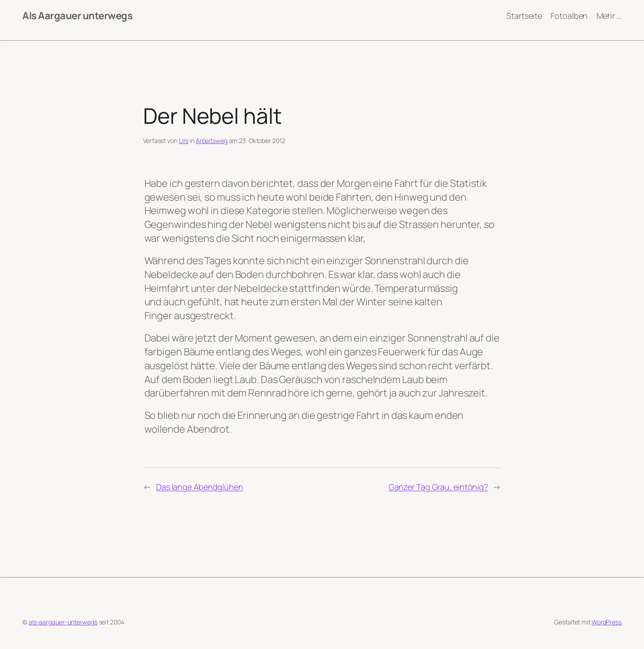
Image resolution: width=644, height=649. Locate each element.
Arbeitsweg (212, 141)
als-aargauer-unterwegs (63, 622)
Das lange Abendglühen (200, 487)
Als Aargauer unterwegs (77, 16)
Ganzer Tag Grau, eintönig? (438, 487)
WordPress (607, 622)
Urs (184, 141)
